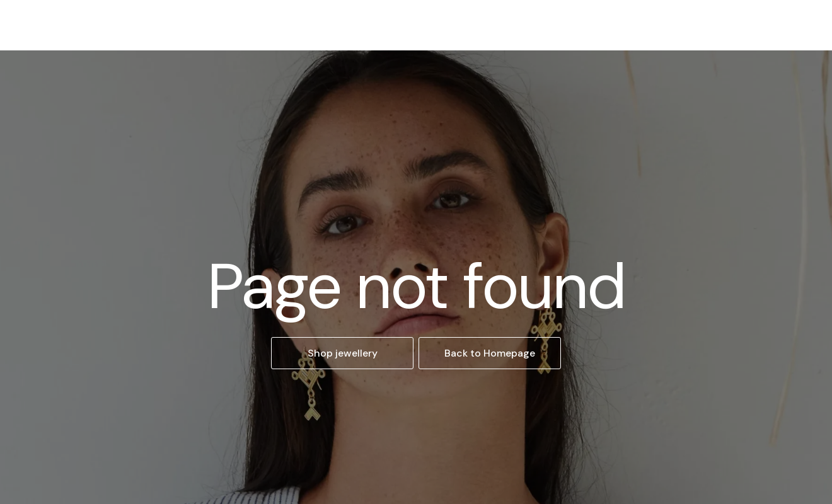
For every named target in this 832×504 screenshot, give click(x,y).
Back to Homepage (490, 353)
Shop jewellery (343, 353)
